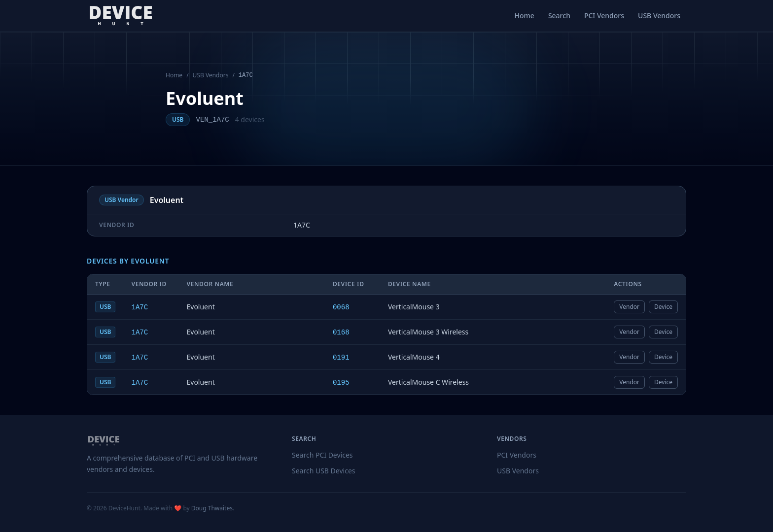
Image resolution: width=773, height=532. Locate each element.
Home (525, 16)
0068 (341, 307)
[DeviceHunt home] (121, 16)
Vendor (629, 307)
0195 (341, 383)
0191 (341, 358)
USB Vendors (659, 16)
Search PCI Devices (322, 455)
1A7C (140, 307)
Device (663, 307)
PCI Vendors (604, 16)
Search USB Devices (324, 471)
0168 (341, 332)
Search (559, 16)
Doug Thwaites (212, 508)
